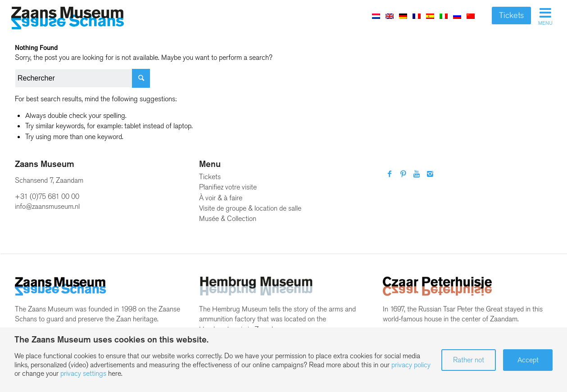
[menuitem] (376, 16)
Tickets (511, 15)
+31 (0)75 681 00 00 (47, 196)
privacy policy (411, 365)
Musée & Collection (228, 219)
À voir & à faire (221, 198)
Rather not (469, 360)
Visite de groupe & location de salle (250, 208)
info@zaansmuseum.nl (47, 206)
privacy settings (83, 373)
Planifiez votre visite (228, 187)
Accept (528, 360)
